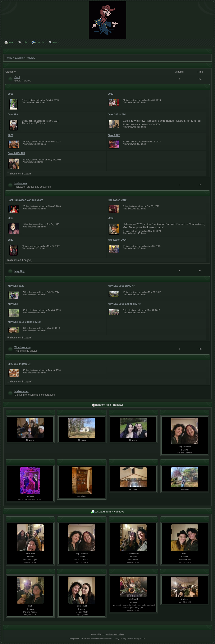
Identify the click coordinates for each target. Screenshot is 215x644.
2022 (11, 240)
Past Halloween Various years (25, 200)
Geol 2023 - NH (117, 115)
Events (19, 58)
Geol (17, 77)
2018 (11, 218)
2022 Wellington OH (19, 364)
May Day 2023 (16, 286)
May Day (20, 271)
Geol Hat (13, 115)
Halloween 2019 (117, 200)
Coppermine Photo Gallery (113, 634)
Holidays (30, 58)
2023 (111, 218)
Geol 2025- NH (16, 153)
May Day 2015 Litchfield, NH (125, 304)
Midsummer (21, 391)
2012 (111, 94)
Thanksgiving (22, 347)
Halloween (21, 183)
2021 (11, 135)
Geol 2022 (114, 135)
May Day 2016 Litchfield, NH (24, 322)
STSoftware (85, 639)
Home (9, 58)
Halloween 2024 (117, 240)
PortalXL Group (133, 639)
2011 (11, 94)
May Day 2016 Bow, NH (122, 286)
